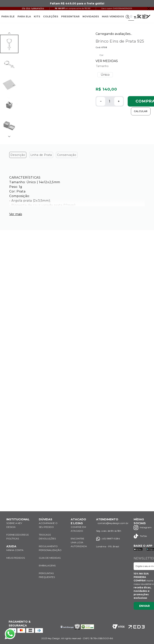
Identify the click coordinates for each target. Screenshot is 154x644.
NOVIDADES (91, 18)
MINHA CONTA (15, 550)
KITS (37, 18)
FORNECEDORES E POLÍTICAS (18, 537)
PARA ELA (24, 18)
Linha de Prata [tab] (41, 159)
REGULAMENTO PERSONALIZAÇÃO (50, 548)
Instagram (143, 528)
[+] (119, 106)
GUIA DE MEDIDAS (50, 558)
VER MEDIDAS (107, 65)
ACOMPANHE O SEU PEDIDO (48, 525)
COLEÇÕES (51, 18)
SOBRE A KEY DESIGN (14, 525)
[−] (101, 106)
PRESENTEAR (70, 18)
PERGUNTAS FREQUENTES (47, 575)
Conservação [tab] (67, 159)
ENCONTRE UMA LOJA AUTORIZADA (79, 542)
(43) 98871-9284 (108, 539)
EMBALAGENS (47, 565)
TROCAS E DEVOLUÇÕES (47, 537)
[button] (105, 79)
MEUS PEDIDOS (16, 558)
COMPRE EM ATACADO (78, 529)
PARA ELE (8, 18)
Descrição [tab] (18, 159)
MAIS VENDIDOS (113, 18)
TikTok (141, 536)
